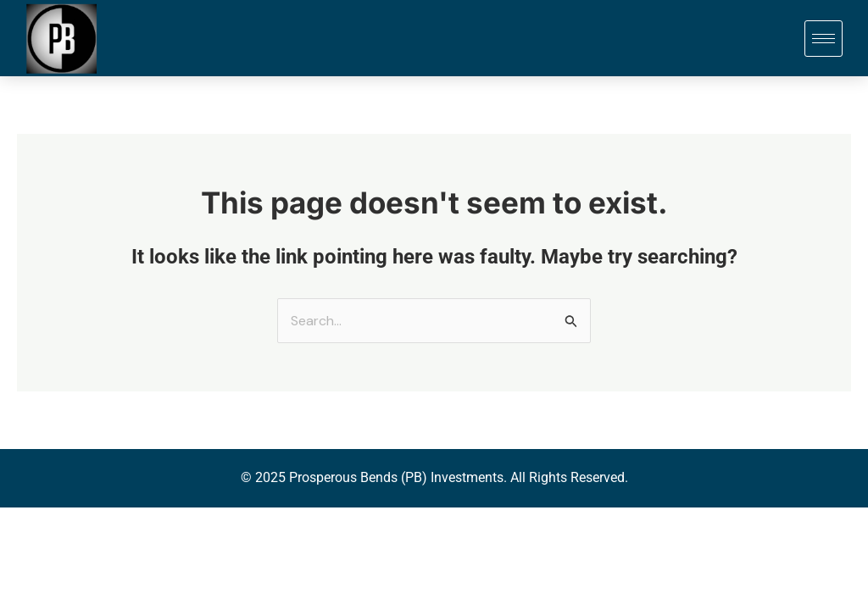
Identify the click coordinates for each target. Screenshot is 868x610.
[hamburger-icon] (823, 39)
